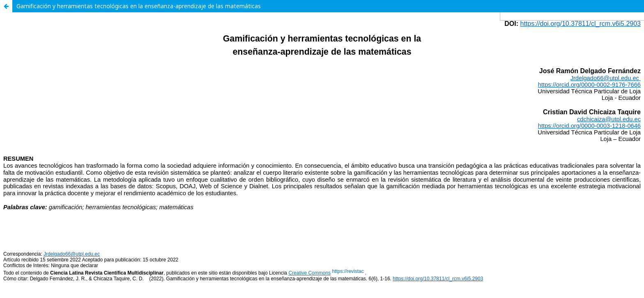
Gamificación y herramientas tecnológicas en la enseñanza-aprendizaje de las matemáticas (139, 6)
